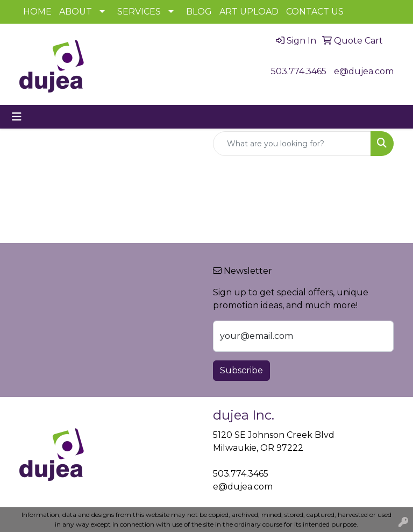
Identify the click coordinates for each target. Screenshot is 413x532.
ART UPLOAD (249, 12)
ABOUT (76, 12)
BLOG (199, 12)
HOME (37, 12)
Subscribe (241, 370)
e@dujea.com (364, 71)
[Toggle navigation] (17, 117)
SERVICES (139, 12)
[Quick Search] (292, 144)
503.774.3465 (299, 71)
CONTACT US (315, 12)
